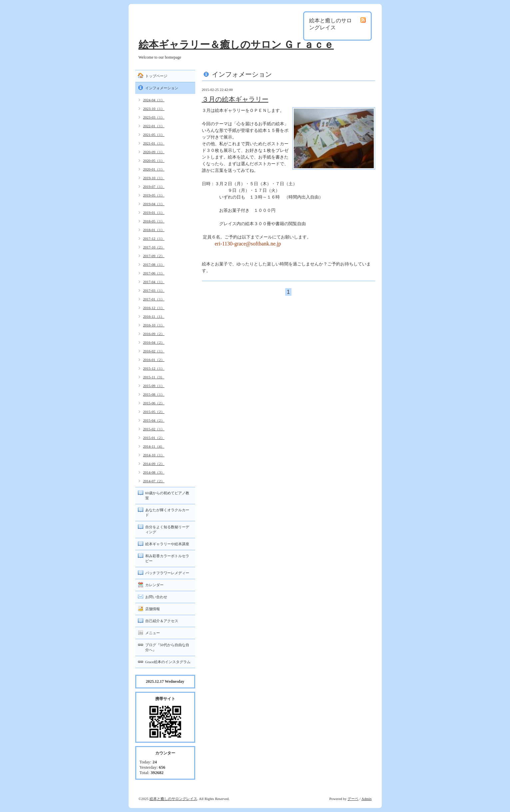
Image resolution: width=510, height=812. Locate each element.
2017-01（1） (154, 299)
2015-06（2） (154, 403)
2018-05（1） (154, 221)
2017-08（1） (154, 264)
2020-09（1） (154, 152)
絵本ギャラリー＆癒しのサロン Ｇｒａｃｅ (236, 44)
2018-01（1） (154, 230)
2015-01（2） (154, 438)
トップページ (156, 76)
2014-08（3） (154, 472)
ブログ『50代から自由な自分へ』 (167, 647)
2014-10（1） (154, 455)
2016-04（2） (154, 342)
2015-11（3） (154, 377)
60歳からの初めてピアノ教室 (167, 495)
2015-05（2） (154, 412)
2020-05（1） (154, 161)
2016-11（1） (154, 316)
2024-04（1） (154, 100)
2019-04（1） (154, 204)
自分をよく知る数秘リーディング (167, 529)
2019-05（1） (154, 195)
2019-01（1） (154, 212)
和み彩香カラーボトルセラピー (167, 558)
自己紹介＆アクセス (162, 621)
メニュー (153, 633)
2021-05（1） (154, 135)
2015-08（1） (154, 394)
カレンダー (154, 585)
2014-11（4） (154, 446)
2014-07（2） (154, 481)
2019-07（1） (154, 187)
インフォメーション (162, 88)
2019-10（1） (154, 178)
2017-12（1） (154, 238)
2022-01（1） (154, 126)
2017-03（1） (154, 290)
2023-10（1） (154, 109)
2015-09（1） (154, 386)
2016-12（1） (154, 308)
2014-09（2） (154, 464)
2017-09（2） (154, 256)
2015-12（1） (154, 368)
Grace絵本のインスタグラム (168, 662)
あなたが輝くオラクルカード (167, 512)
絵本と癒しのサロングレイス (173, 799)
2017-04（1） (154, 282)
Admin (367, 799)
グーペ (353, 799)
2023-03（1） (154, 117)
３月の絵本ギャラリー (235, 99)
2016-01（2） (154, 360)
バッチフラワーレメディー (167, 573)
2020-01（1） (154, 169)
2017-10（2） (154, 247)
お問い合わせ (156, 597)
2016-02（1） (154, 351)
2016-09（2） (154, 334)
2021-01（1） (154, 143)
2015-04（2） (154, 420)
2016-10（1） (154, 325)
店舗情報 (153, 609)
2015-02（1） (154, 429)
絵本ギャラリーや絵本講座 (167, 544)
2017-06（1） (154, 273)
